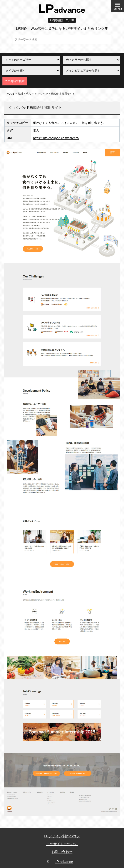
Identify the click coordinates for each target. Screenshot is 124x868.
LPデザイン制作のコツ (62, 836)
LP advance (64, 862)
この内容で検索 (15, 81)
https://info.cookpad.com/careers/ (56, 138)
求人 (36, 130)
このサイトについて (62, 844)
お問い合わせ (62, 852)
